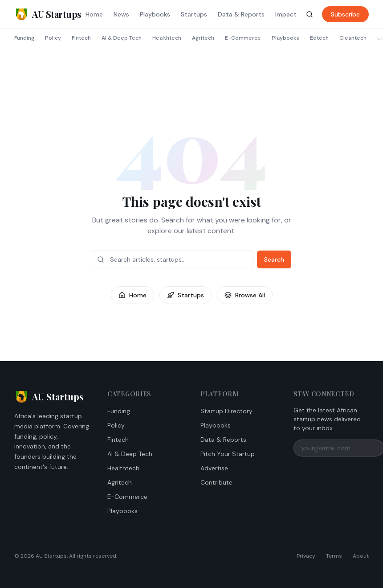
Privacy (306, 556)
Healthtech (167, 38)
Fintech (81, 38)
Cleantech (353, 38)
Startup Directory (226, 411)
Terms (334, 556)
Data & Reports (241, 14)
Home (94, 14)
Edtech (319, 38)
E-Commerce (243, 38)
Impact (286, 14)
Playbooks (155, 14)
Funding (24, 38)
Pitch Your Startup (228, 454)
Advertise (214, 468)
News (121, 14)
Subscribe (345, 14)
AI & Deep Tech (122, 38)
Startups (194, 14)
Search (274, 259)
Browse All (245, 295)
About (361, 556)
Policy (53, 38)
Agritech (203, 38)
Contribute (216, 482)
